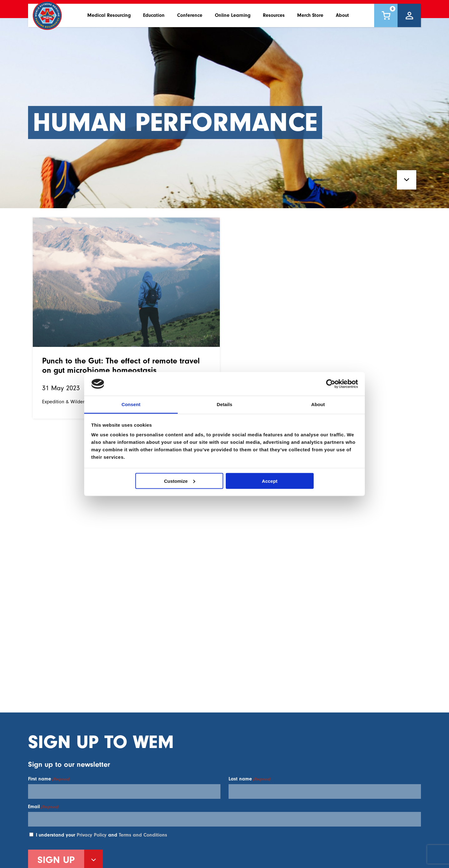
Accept (270, 481)
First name (49, 779)
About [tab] (318, 404)
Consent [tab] (131, 404)
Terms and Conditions (143, 835)
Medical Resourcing (109, 37)
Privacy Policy (92, 835)
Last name (249, 779)
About (342, 37)
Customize (180, 481)
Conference (190, 37)
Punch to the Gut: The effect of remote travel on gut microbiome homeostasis (121, 366)
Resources (274, 37)
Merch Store (310, 37)
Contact (322, 9)
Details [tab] (224, 404)
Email (43, 807)
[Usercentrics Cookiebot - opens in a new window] (331, 384)
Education (154, 37)
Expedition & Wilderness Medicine (79, 402)
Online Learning (233, 37)
